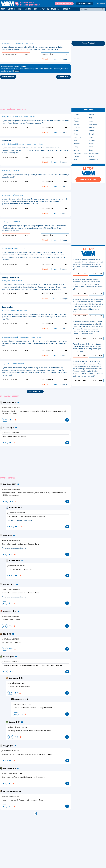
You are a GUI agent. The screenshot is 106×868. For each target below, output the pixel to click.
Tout (3, 9)
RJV (5, 634)
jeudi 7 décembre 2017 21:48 (10, 751)
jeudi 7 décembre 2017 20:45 (16, 513)
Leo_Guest (7, 403)
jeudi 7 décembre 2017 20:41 (10, 639)
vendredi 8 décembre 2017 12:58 (12, 774)
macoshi (6, 428)
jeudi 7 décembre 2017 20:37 (11, 616)
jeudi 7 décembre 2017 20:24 (11, 589)
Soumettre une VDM (64, 4)
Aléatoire (11, 9)
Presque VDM (67, 9)
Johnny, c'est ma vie (10, 278)
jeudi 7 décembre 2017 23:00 (22, 704)
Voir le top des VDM (88, 180)
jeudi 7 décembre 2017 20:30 (11, 433)
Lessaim (6, 657)
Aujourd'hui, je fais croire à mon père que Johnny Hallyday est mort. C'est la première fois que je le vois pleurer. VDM (35, 176)
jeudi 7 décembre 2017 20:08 (11, 408)
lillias (5, 536)
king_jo (6, 746)
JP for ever (6, 141)
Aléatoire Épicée (31, 9)
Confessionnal (53, 9)
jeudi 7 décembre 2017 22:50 (16, 683)
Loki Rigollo (8, 769)
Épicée (20, 9)
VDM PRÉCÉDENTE (8, 77)
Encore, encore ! (35, 392)
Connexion (101, 4)
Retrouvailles (7, 307)
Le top (42, 9)
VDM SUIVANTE (63, 77)
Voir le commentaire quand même (20, 521)
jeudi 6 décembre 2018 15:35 (10, 797)
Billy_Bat (7, 584)
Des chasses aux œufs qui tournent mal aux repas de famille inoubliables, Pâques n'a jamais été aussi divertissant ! (34, 69)
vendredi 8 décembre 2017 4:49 (18, 727)
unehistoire (7, 611)
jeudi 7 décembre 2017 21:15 (10, 662)
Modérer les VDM (85, 4)
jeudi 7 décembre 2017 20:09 (11, 541)
